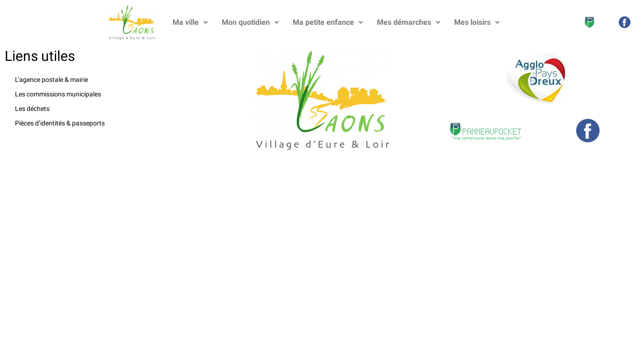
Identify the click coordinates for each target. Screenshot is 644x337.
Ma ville (190, 22)
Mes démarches (409, 22)
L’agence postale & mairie (51, 80)
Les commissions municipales (58, 94)
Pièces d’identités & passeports (60, 123)
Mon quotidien (250, 22)
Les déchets (32, 109)
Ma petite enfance (328, 22)
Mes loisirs (477, 22)
